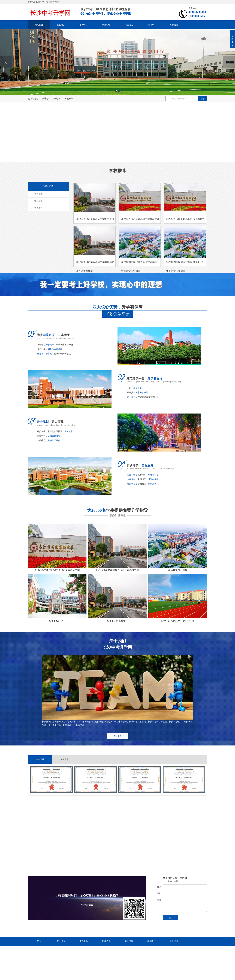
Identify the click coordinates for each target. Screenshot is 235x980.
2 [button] (119, 91)
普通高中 (46, 99)
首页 (39, 941)
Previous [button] (6, 62)
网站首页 (39, 25)
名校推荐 (69, 99)
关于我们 (174, 25)
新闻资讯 (106, 25)
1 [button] (116, 91)
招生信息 (61, 25)
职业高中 (57, 99)
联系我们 (151, 25)
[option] (117, 62)
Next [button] (229, 62)
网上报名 (129, 25)
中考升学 (84, 25)
